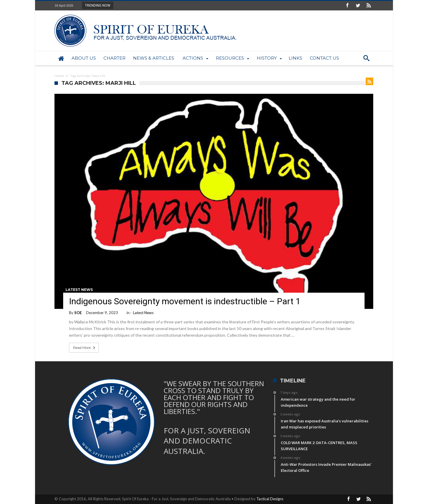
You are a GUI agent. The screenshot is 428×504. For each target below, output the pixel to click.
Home (59, 76)
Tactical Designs (270, 499)
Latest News (79, 290)
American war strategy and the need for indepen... (157, 5)
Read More (85, 348)
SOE (78, 313)
